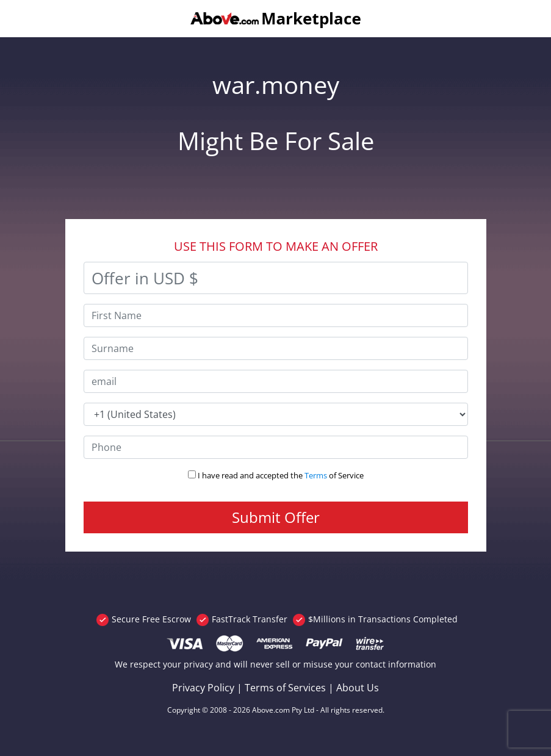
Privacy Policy (203, 688)
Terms (316, 475)
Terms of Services (285, 688)
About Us (358, 688)
